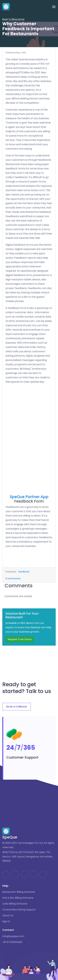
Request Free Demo (20, 639)
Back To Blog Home (13, 19)
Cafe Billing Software (15, 904)
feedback (24, 572)
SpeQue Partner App (29, 497)
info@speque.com (13, 936)
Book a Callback (17, 707)
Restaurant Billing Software (19, 892)
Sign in (6, 921)
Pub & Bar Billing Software (18, 898)
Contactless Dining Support (19, 910)
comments (13, 578)
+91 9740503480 (12, 942)
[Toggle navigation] (54, 7)
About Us (8, 916)
